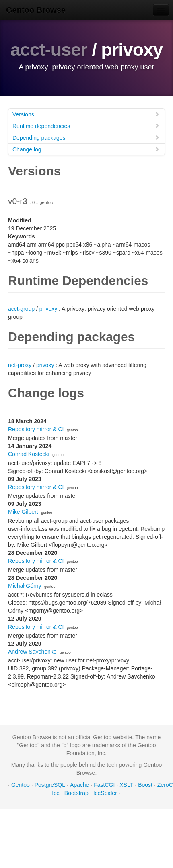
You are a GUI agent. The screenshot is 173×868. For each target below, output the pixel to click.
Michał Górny (25, 586)
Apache (79, 785)
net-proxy (20, 365)
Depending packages (86, 138)
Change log (86, 149)
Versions (86, 114)
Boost (145, 785)
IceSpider (105, 793)
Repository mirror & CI (36, 429)
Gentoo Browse (36, 10)
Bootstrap (76, 793)
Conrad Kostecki (29, 454)
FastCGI (104, 785)
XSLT (126, 785)
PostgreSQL (50, 785)
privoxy (48, 309)
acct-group (21, 309)
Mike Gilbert (23, 512)
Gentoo (21, 785)
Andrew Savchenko (32, 652)
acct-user (49, 50)
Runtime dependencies (86, 126)
